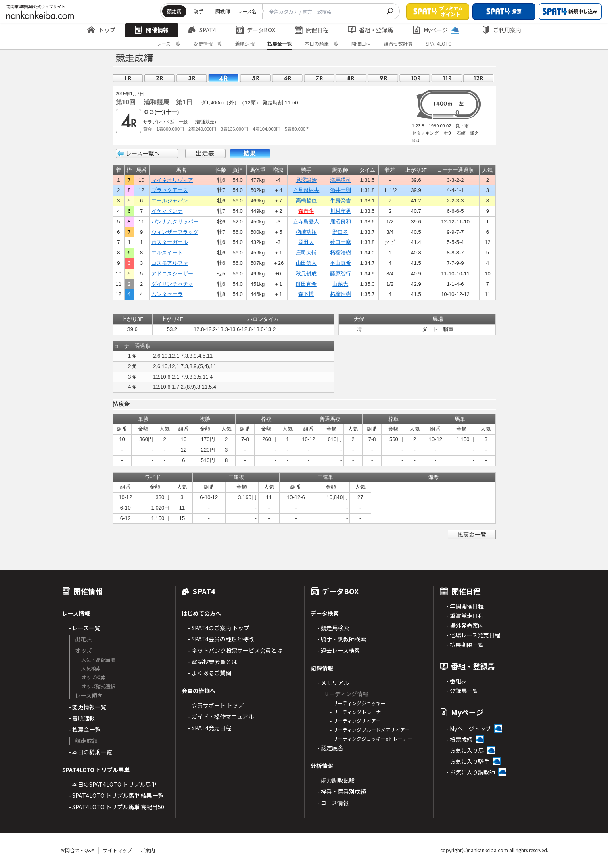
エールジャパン (170, 201)
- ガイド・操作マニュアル (221, 716)
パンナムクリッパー (175, 222)
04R (224, 78)
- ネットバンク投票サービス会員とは (235, 650)
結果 (250, 153)
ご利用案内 (501, 30)
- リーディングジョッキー (358, 703)
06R (287, 78)
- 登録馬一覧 (462, 691)
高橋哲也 (306, 201)
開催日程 (311, 30)
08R (351, 78)
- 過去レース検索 (338, 650)
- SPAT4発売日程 (210, 728)
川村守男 (341, 211)
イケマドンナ (167, 211)
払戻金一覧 (280, 43)
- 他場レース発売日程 (473, 635)
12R (478, 78)
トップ (101, 30)
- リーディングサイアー (355, 721)
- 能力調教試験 (336, 780)
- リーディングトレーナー (358, 712)
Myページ (436, 30)
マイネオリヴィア (172, 180)
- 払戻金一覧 (85, 729)
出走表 (205, 153)
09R (383, 78)
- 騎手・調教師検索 (342, 639)
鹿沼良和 (341, 222)
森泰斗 (306, 211)
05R (255, 78)
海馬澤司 (341, 180)
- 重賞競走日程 (465, 616)
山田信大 (306, 263)
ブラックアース (170, 190)
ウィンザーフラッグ (175, 232)
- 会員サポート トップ (216, 705)
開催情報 (152, 30)
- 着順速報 (82, 718)
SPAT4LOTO (439, 43)
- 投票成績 (459, 739)
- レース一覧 (84, 628)
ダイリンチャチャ (172, 284)
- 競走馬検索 (333, 628)
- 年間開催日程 (465, 606)
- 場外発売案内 (465, 625)
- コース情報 (333, 803)
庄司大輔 (306, 253)
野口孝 (340, 232)
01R (128, 78)
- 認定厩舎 (330, 748)
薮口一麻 (341, 242)
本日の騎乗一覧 (322, 43)
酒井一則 (341, 190)
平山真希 (341, 263)
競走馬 (174, 11)
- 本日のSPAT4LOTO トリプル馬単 (113, 784)
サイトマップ (117, 850)
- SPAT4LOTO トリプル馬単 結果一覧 (116, 795)
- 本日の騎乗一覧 (90, 752)
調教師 (223, 11)
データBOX (255, 30)
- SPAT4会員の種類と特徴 (221, 639)
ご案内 (148, 850)
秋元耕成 (306, 274)
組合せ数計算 (398, 43)
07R (319, 78)
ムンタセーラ (167, 294)
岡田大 (306, 242)
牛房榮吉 (341, 201)
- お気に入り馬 (465, 750)
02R (160, 78)
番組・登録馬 (370, 30)
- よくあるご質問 (210, 673)
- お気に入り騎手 (468, 761)
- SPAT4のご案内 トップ (219, 628)
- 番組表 (457, 681)
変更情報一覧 (208, 43)
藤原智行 (341, 274)
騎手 (198, 11)
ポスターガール (170, 242)
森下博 (306, 294)
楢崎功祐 (306, 232)
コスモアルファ (170, 263)
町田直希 (306, 284)
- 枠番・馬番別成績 (342, 791)
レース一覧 (168, 43)
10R (415, 78)
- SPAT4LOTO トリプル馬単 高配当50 (116, 807)
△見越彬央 (306, 190)
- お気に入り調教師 (471, 772)
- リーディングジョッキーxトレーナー (371, 738)
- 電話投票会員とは (212, 662)
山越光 (340, 284)
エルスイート (167, 253)
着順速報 (245, 43)
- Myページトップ (469, 729)
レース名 (247, 11)
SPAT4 (202, 30)
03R (192, 78)
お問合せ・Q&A (77, 850)
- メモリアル (333, 683)
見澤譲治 (306, 180)
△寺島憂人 (306, 222)
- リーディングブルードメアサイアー (370, 730)
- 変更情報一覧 (87, 707)
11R (447, 78)
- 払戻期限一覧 (465, 645)
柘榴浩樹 (341, 253)
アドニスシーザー (172, 274)
